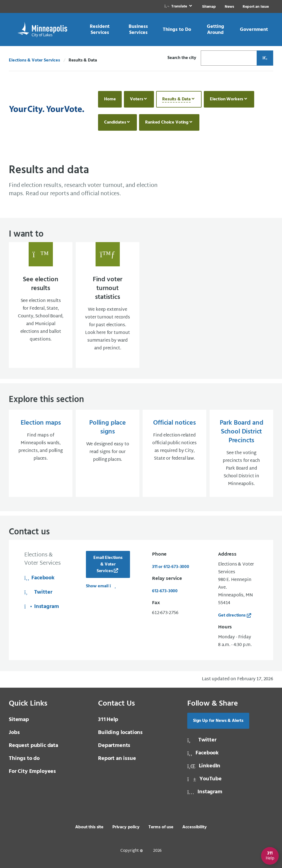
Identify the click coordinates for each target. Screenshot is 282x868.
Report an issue (117, 759)
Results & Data (176, 99)
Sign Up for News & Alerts (218, 721)
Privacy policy (126, 827)
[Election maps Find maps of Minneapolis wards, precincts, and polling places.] (41, 453)
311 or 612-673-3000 (171, 567)
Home (110, 99)
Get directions (232, 615)
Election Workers (227, 99)
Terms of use (161, 827)
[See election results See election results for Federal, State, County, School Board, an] (41, 305)
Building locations (120, 733)
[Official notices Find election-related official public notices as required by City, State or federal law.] (174, 453)
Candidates (115, 122)
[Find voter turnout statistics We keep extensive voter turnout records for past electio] (108, 305)
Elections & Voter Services (34, 60)
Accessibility (195, 827)
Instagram (42, 607)
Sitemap (209, 7)
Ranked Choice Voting (167, 122)
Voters (136, 99)
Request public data (33, 746)
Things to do (24, 759)
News (229, 7)
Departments (114, 746)
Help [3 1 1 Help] (108, 720)
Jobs (14, 733)
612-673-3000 (165, 591)
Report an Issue (256, 7)
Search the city (182, 58)
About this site (89, 827)
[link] (179, 6)
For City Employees (32, 771)
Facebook (39, 578)
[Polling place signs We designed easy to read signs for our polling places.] (108, 453)
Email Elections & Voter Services (108, 564)
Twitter (38, 592)
